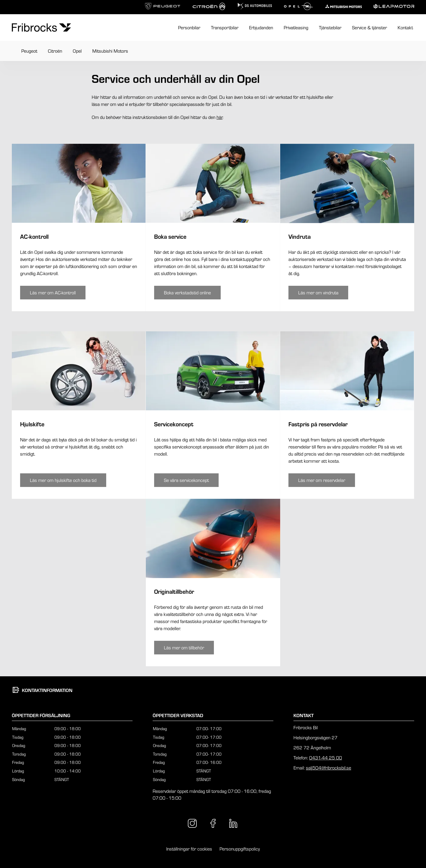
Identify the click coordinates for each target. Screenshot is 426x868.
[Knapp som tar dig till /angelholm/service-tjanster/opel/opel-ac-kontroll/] (53, 293)
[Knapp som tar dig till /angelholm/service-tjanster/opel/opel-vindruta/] (318, 293)
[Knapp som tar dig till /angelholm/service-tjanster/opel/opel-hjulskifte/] (63, 480)
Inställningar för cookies (189, 849)
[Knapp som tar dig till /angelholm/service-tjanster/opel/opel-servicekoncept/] (186, 480)
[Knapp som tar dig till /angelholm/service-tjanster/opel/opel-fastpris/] (322, 480)
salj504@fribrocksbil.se (329, 768)
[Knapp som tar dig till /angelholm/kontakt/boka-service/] (187, 293)
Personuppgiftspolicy (240, 849)
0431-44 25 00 (326, 758)
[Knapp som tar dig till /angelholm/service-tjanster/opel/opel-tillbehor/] (184, 648)
